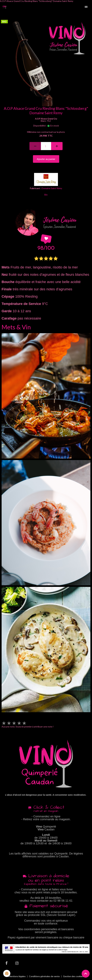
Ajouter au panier (46, 159)
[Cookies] (7, 973)
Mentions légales (17, 976)
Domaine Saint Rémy (52, 188)
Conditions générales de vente (44, 976)
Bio (46, 195)
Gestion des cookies (73, 976)
